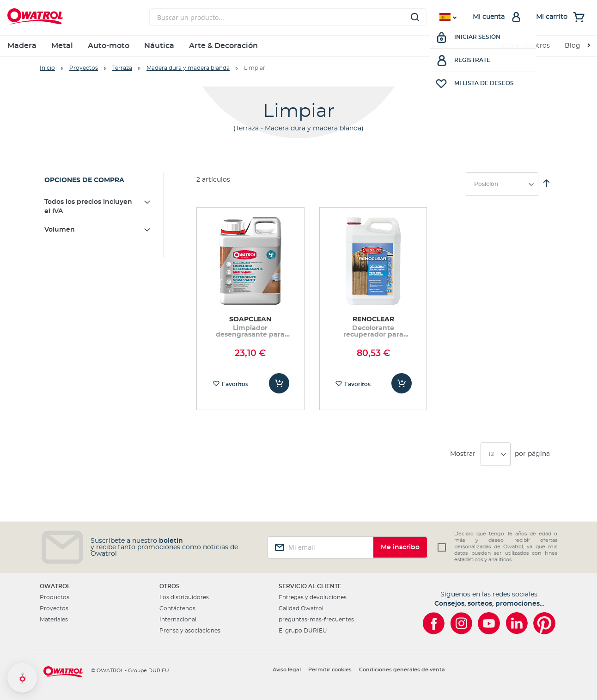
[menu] (298, 46)
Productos (55, 597)
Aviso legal (287, 670)
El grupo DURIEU (303, 631)
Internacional (178, 620)
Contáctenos (177, 608)
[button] (22, 678)
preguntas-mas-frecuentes (316, 620)
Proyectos (84, 68)
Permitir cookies (330, 670)
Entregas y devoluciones (313, 597)
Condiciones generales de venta (402, 670)
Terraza (122, 68)
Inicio (47, 68)
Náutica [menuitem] (159, 46)
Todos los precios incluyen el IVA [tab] (88, 207)
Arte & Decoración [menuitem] (223, 46)
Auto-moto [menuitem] (109, 46)
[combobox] (288, 17)
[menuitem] (577, 46)
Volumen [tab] (60, 230)
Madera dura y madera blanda (188, 68)
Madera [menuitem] (22, 46)
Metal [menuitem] (62, 46)
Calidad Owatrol (301, 608)
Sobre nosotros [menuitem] (525, 46)
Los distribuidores (184, 597)
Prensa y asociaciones (190, 631)
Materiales (54, 620)
